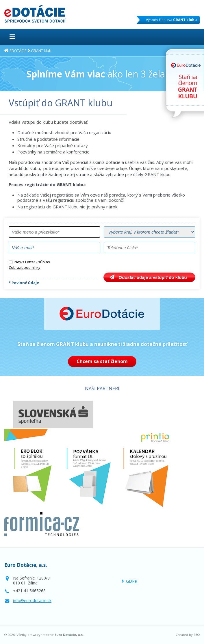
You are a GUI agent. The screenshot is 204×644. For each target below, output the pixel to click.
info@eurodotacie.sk (32, 600)
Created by (188, 635)
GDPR (132, 581)
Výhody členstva (171, 20)
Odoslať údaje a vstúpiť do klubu (153, 277)
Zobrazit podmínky (24, 268)
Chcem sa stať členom (102, 361)
